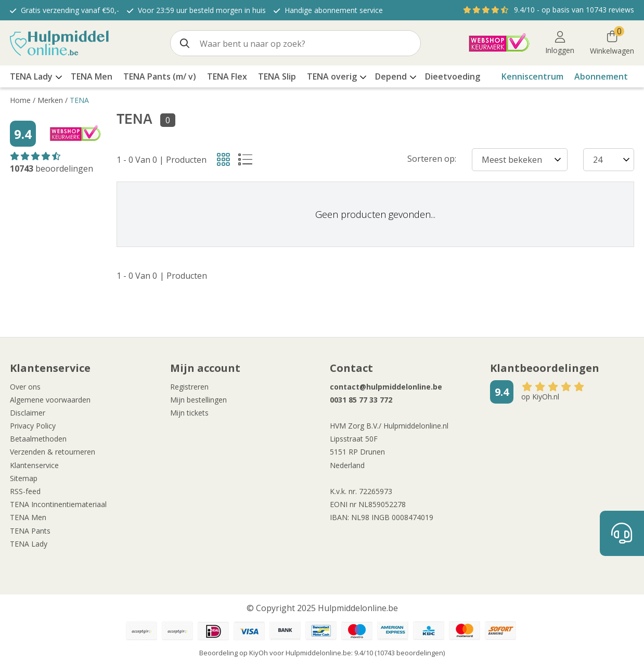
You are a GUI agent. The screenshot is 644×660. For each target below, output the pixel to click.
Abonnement (601, 76)
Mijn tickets (189, 413)
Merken (50, 100)
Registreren (189, 387)
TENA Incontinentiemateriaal (58, 504)
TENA (79, 100)
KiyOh (259, 653)
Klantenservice (34, 465)
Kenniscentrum (532, 76)
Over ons (25, 387)
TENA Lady (29, 544)
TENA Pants (30, 531)
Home (20, 100)
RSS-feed (25, 491)
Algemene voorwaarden (50, 400)
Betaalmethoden (38, 439)
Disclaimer (28, 413)
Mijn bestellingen (198, 400)
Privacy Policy (33, 426)
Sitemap (24, 478)
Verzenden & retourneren (53, 452)
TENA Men (28, 517)
